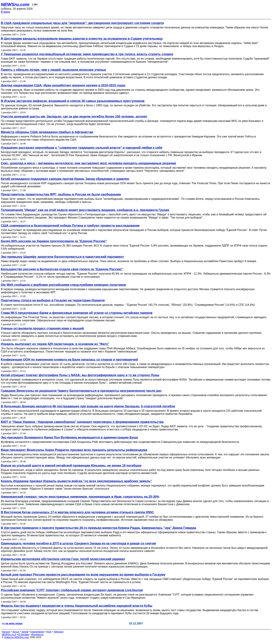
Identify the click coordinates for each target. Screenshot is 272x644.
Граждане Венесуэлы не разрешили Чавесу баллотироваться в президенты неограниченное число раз (81, 391)
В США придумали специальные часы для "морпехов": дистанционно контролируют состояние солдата (82, 23)
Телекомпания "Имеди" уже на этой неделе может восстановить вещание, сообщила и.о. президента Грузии (85, 210)
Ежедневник (37, 632)
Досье (16, 632)
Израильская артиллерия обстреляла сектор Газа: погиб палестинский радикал (63, 559)
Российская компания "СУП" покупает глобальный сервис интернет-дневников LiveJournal (72, 590)
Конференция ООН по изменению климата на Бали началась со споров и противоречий (69, 360)
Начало (6, 632)
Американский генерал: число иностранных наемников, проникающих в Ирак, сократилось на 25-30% (80, 497)
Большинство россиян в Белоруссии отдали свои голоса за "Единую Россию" (62, 269)
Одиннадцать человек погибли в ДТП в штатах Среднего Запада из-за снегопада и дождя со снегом (78, 543)
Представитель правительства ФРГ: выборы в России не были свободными (61, 194)
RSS (49, 632)
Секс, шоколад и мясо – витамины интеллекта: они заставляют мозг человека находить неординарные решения (88, 163)
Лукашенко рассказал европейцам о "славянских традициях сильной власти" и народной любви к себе (82, 148)
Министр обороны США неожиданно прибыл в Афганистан (47, 132)
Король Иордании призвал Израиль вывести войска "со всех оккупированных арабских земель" (76, 481)
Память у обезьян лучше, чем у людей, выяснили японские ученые (53, 70)
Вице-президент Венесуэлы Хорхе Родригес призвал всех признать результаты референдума (74, 450)
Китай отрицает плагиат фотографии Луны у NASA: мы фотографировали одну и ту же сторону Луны (80, 375)
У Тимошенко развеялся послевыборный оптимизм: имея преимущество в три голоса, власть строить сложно (87, 54)
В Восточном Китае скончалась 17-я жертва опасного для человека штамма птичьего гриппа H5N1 (77, 512)
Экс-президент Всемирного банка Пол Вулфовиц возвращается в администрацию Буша (69, 437)
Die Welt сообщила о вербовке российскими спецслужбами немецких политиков (63, 285)
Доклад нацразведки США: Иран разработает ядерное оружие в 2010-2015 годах (63, 85)
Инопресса (37, 634)
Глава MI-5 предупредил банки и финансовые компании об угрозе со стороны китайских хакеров (77, 313)
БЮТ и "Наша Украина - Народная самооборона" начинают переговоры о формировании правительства (82, 422)
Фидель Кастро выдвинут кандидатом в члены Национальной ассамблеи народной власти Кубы (77, 606)
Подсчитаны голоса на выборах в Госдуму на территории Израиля (53, 300)
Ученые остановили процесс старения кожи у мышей (42, 328)
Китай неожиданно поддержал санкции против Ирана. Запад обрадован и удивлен (65, 179)
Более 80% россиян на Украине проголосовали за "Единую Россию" (54, 241)
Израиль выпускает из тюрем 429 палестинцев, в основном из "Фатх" (55, 344)
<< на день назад (12, 623)
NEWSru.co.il (9, 634)
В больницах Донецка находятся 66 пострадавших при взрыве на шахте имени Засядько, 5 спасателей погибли (88, 406)
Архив (25, 632)
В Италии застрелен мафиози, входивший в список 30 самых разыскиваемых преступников (73, 101)
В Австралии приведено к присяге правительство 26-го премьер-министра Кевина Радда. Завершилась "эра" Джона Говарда (98, 528)
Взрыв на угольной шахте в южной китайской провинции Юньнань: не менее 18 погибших (71, 466)
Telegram (59, 632)
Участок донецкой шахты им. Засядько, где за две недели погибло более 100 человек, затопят (74, 117)
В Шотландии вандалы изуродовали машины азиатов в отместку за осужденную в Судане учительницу (82, 39)
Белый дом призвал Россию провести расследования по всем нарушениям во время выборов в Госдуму (83, 575)
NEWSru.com (15, 5)
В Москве (24, 634)
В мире (5, 12)
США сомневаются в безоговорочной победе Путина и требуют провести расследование (70, 226)
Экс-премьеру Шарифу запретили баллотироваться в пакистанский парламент (62, 257)
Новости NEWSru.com (17, 637)
